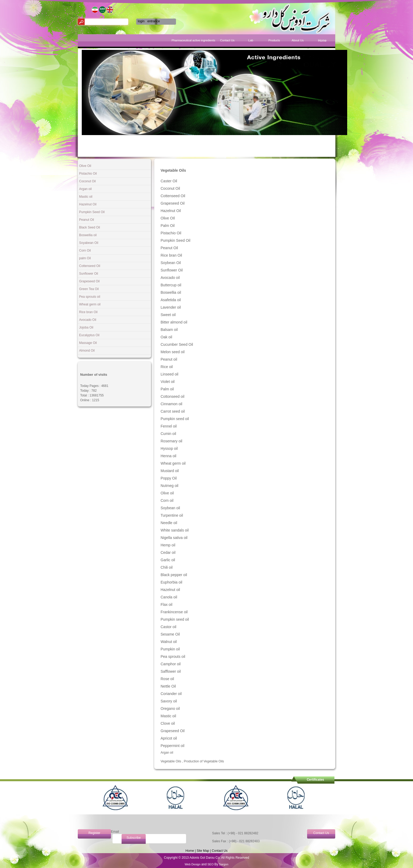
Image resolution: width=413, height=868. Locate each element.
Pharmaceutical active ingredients (204, 40)
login (141, 21)
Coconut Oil (87, 181)
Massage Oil (88, 343)
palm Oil (85, 258)
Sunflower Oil (89, 274)
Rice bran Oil (88, 312)
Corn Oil (85, 251)
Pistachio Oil (88, 174)
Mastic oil (86, 197)
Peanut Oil (87, 220)
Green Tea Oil (89, 289)
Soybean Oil (171, 263)
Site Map (203, 851)
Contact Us (227, 40)
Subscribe (134, 838)
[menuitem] (322, 43)
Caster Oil (169, 181)
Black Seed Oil (90, 227)
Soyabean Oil (89, 243)
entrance (154, 21)
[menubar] (264, 41)
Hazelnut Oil (88, 204)
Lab (251, 40)
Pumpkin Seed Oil (92, 212)
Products (274, 40)
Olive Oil (85, 166)
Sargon (223, 864)
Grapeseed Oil (89, 281)
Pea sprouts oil (90, 297)
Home (322, 41)
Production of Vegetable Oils (204, 761)
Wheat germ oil (90, 304)
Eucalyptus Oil (89, 335)
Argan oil (85, 189)
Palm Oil (168, 226)
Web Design (193, 864)
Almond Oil (87, 351)
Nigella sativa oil (174, 538)
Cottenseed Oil (90, 266)
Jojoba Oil (86, 327)
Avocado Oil (88, 320)
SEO (210, 864)
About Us (298, 40)
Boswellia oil (88, 235)
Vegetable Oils (171, 761)
